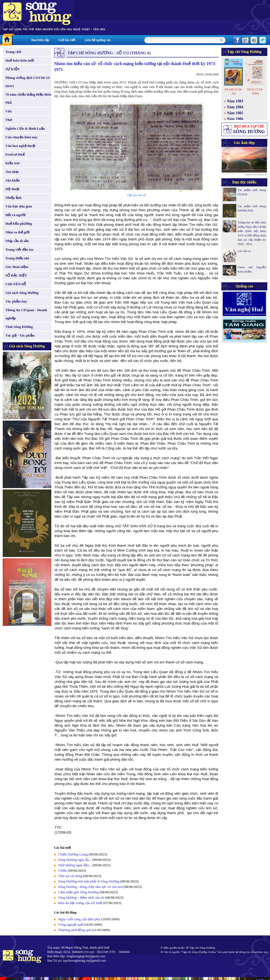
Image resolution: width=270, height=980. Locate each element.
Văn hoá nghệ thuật (20, 146)
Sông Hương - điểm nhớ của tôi (81, 897)
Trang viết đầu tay (19, 249)
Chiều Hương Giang (73, 854)
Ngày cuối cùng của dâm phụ (79, 919)
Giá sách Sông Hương (22, 293)
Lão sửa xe (244, 251)
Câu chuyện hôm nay (21, 137)
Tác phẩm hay (16, 301)
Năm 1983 (235, 101)
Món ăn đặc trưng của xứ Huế (80, 903)
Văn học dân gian (19, 206)
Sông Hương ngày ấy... (75, 860)
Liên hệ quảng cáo (97, 40)
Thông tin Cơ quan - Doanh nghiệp (26, 314)
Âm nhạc (12, 172)
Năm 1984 (235, 107)
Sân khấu (13, 180)
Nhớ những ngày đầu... (75, 865)
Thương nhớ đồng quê (74, 930)
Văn (9, 111)
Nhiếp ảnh (13, 198)
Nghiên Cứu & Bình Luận (25, 128)
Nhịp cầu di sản (17, 241)
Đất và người (16, 215)
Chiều (62, 870)
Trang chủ (13, 52)
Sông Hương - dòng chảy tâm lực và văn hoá (90, 887)
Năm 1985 (235, 113)
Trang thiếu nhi (17, 258)
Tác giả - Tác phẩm (20, 335)
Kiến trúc (13, 163)
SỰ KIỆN (12, 69)
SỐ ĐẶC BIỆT (16, 275)
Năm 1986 (235, 119)
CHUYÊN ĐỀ (16, 284)
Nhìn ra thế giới (18, 232)
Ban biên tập (40, 40)
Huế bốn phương (19, 224)
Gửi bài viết (67, 40)
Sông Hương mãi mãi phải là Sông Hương (89, 881)
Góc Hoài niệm (17, 267)
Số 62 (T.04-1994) (255, 91)
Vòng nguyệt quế (70, 924)
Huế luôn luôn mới (20, 60)
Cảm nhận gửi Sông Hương (78, 892)
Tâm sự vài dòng (70, 876)
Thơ (9, 120)
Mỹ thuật (13, 189)
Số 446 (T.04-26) (233, 91)
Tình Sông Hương (19, 327)
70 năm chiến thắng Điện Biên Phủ (28, 98)
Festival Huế (15, 154)
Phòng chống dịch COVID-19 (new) (28, 82)
